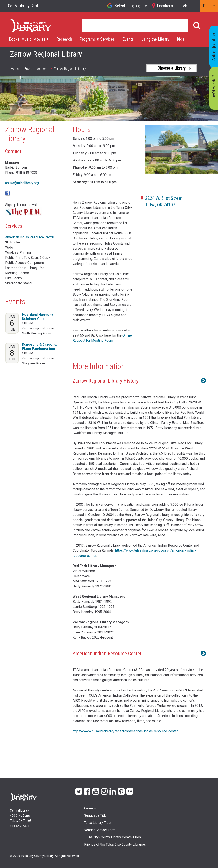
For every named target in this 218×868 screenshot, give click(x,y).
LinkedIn (113, 791)
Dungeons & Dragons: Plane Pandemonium (39, 347)
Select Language (128, 6)
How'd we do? (214, 89)
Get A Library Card (23, 6)
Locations (165, 6)
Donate (209, 6)
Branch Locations (36, 69)
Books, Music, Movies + (29, 39)
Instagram (104, 791)
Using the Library (155, 39)
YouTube (96, 791)
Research (64, 39)
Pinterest (121, 791)
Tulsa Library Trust (98, 823)
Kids (181, 39)
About (188, 6)
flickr (130, 791)
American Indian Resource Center (30, 237)
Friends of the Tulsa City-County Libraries (115, 844)
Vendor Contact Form (100, 830)
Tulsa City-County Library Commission (112, 837)
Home (15, 22)
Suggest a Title (95, 815)
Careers (90, 808)
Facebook (87, 791)
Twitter (79, 791)
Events (128, 39)
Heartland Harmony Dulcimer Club (37, 317)
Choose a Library (171, 68)
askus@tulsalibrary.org (22, 183)
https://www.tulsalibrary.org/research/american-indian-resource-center (125, 731)
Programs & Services (97, 39)
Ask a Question (214, 47)
